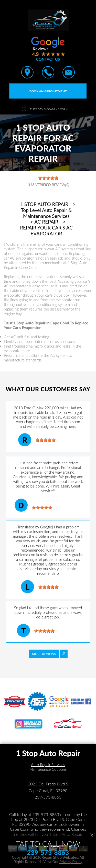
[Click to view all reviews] (48, 658)
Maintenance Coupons (48, 769)
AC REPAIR (46, 222)
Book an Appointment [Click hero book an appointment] (48, 91)
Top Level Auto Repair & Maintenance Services (46, 213)
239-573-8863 (48, 797)
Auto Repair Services (48, 765)
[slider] (46, 440)
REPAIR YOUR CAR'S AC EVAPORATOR (46, 231)
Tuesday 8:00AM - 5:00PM (49, 109)
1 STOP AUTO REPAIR (44, 204)
